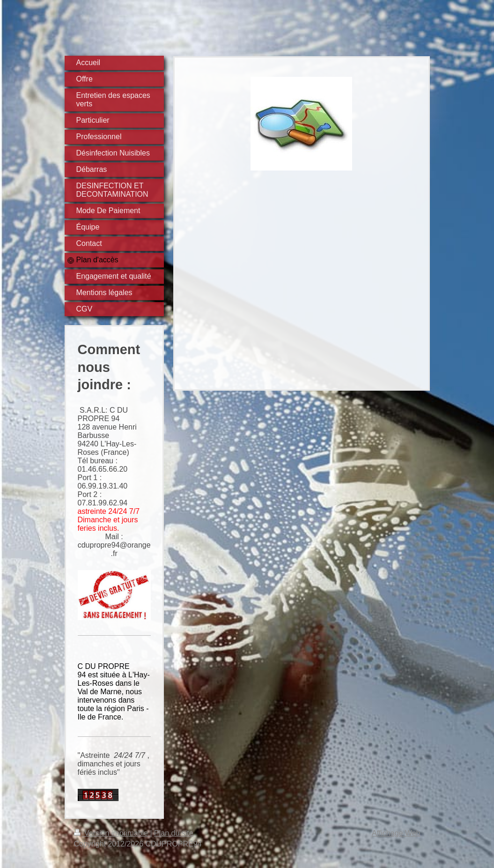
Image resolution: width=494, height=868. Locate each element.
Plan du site (174, 833)
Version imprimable (112, 833)
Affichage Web (396, 833)
